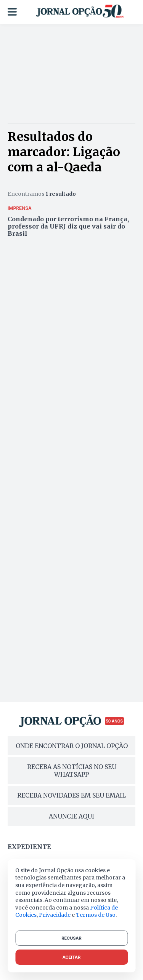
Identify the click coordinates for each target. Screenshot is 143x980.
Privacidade (55, 915)
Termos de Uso (96, 915)
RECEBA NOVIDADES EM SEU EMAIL (71, 795)
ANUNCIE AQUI (71, 816)
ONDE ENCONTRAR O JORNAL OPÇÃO (72, 746)
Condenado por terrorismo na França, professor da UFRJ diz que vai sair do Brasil (68, 226)
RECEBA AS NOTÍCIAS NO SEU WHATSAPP (72, 771)
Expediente (29, 847)
